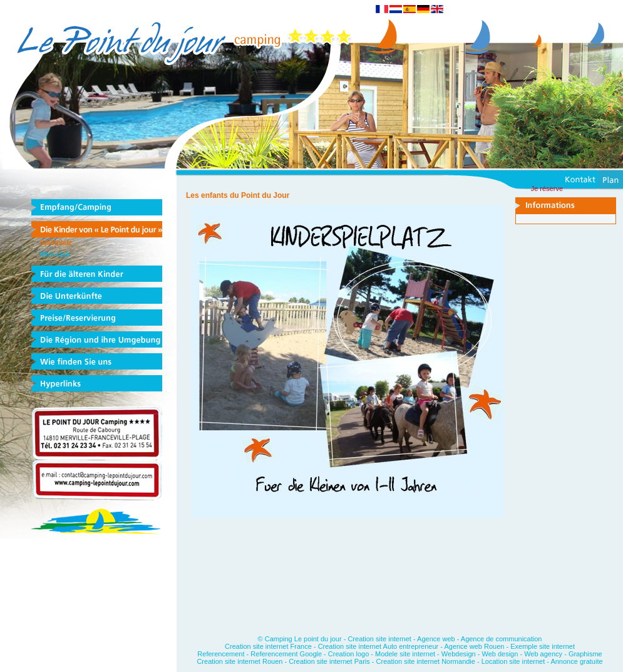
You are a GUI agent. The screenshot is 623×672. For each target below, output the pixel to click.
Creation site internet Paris (330, 661)
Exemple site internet (543, 646)
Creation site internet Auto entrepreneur (378, 646)
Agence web (436, 639)
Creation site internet (379, 639)
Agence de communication (502, 639)
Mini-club (55, 254)
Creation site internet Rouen (240, 661)
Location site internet (513, 661)
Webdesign (459, 654)
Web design (500, 654)
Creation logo (348, 654)
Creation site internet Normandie (426, 661)
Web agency (543, 654)
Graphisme (585, 654)
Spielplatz (56, 242)
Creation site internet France (268, 646)
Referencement (221, 654)
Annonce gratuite (576, 661)
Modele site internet (405, 654)
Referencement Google (286, 654)
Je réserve (547, 189)
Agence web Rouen (474, 646)
